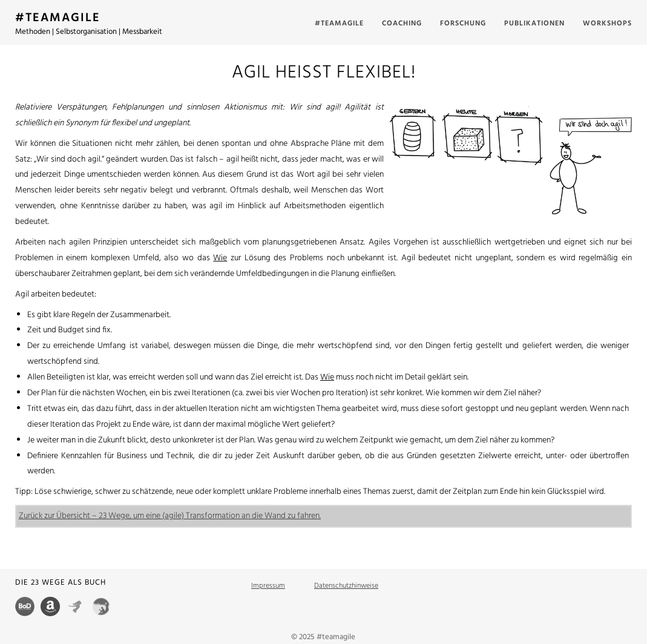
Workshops (607, 24)
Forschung (463, 24)
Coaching (402, 24)
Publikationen (534, 24)
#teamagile (339, 24)
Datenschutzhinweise (346, 586)
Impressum (268, 586)
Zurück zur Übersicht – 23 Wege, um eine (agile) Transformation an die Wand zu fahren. (170, 516)
